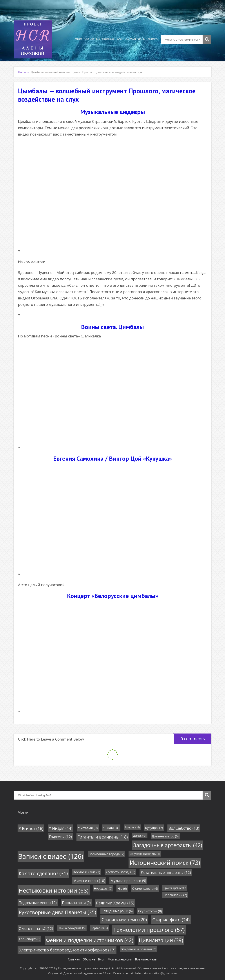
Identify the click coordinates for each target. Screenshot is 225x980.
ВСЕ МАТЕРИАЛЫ (135, 39)
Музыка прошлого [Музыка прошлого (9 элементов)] (128, 881)
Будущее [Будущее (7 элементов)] (154, 828)
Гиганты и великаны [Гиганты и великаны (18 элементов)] (103, 837)
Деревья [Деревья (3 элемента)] (140, 836)
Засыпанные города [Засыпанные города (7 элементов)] (106, 854)
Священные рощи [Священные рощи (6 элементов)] (117, 911)
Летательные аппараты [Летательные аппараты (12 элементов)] (166, 872)
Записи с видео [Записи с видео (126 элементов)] (51, 856)
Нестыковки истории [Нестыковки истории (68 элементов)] (54, 890)
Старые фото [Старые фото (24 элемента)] (171, 920)
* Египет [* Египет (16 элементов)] (31, 828)
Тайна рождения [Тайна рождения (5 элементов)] (72, 928)
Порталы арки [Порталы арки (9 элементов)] (76, 903)
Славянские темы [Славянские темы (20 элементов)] (124, 919)
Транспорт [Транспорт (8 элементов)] (29, 939)
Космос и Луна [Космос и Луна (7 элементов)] (87, 872)
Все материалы (146, 959)
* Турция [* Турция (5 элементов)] (111, 828)
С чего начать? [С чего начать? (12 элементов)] (36, 928)
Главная (78, 39)
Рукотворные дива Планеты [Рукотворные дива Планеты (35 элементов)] (57, 912)
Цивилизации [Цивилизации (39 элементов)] (161, 940)
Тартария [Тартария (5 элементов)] (99, 928)
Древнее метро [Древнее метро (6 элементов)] (165, 836)
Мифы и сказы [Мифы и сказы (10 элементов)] (89, 881)
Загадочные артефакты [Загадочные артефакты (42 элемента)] (168, 845)
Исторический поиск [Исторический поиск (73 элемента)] (165, 863)
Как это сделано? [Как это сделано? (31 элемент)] (43, 873)
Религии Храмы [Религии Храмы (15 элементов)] (115, 903)
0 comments (189, 738)
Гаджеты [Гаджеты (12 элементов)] (60, 837)
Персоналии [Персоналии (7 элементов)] (175, 895)
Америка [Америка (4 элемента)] (132, 827)
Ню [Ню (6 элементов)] (122, 889)
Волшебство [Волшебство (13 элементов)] (184, 828)
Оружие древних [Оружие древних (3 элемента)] (175, 888)
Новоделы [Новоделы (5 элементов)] (103, 888)
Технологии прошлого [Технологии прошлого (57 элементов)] (149, 930)
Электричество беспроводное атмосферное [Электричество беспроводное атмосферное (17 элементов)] (67, 950)
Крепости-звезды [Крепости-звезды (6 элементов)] (121, 872)
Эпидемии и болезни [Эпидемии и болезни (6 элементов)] (139, 949)
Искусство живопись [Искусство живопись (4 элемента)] (145, 854)
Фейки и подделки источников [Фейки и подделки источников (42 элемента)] (89, 940)
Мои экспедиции (106, 39)
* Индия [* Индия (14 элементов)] (61, 828)
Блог (120, 39)
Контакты (153, 39)
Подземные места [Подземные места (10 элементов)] (38, 903)
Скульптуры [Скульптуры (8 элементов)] (150, 911)
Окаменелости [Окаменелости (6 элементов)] (145, 889)
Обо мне (89, 39)
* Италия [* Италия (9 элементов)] (88, 828)
